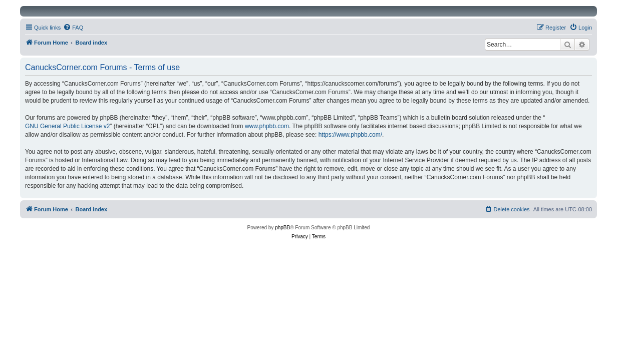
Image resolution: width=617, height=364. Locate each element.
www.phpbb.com (267, 126)
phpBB (282, 228)
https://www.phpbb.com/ (350, 135)
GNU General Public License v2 (67, 126)
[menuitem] (73, 28)
